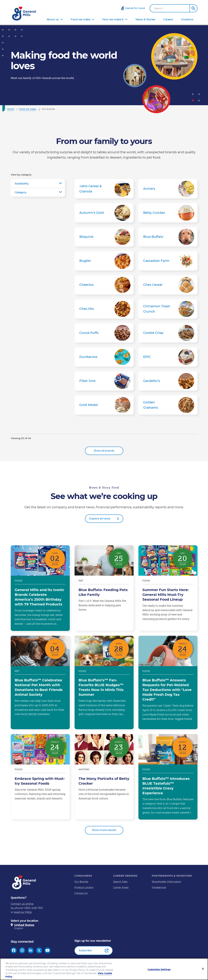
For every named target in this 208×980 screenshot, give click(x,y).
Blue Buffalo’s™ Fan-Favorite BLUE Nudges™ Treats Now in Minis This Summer (104, 682)
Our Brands (81, 882)
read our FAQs (23, 912)
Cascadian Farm (168, 261)
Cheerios (104, 285)
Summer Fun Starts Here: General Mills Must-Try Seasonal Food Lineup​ (168, 588)
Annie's (168, 189)
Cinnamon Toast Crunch (168, 309)
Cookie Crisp (168, 333)
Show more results (104, 830)
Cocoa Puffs (104, 333)
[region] (104, 969)
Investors (187, 19)
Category (21, 192)
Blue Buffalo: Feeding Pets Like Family (104, 588)
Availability (22, 184)
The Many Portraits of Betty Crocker (104, 777)
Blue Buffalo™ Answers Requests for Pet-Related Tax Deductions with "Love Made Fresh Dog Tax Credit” (168, 682)
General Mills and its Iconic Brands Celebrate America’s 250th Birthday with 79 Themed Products (40, 588)
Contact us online (22, 904)
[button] (193, 8)
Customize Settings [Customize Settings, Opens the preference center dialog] (159, 969)
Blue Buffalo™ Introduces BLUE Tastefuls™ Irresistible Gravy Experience (168, 777)
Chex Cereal (168, 285)
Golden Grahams (168, 405)
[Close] (203, 969)
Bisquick (104, 237)
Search (159, 8)
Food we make (80, 19)
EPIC (168, 357)
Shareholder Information (166, 882)
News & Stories (145, 19)
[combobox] (170, 8)
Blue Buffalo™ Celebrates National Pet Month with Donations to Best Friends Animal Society (40, 682)
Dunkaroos (104, 357)
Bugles (104, 261)
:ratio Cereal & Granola (104, 189)
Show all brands (104, 451)
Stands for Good (135, 8)
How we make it (113, 19)
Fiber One (104, 381)
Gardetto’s (168, 381)
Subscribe (85, 950)
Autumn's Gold (104, 213)
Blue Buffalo (168, 237)
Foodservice (159, 887)
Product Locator (84, 887)
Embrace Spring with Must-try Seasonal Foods (40, 777)
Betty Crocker (168, 213)
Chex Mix (104, 309)
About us (53, 19)
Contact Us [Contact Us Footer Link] (81, 893)
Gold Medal (104, 405)
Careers (168, 19)
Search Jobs (120, 882)
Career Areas (121, 887)
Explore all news (100, 519)
